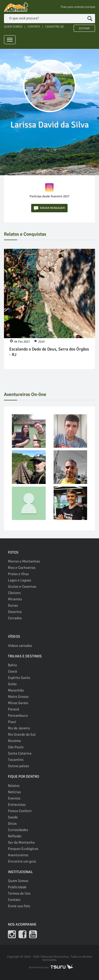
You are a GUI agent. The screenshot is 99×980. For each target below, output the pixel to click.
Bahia (12, 665)
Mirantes (15, 599)
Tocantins (16, 760)
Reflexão (15, 836)
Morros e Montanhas (24, 561)
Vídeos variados (20, 646)
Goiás (12, 684)
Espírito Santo (19, 678)
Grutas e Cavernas (22, 587)
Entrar (84, 29)
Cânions (14, 593)
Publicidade (17, 887)
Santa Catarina (20, 753)
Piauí (12, 722)
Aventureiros (18, 855)
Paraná (13, 709)
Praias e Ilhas (18, 574)
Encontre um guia (22, 861)
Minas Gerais (18, 703)
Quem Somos (18, 881)
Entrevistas (17, 805)
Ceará (12, 671)
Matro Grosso (18, 697)
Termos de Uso (19, 893)
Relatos (14, 786)
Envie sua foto (19, 906)
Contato (14, 900)
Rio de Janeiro (19, 728)
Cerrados (15, 618)
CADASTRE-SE (55, 27)
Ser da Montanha (21, 842)
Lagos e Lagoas (20, 580)
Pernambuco (18, 716)
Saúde (13, 817)
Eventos (14, 798)
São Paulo (16, 747)
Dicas (12, 824)
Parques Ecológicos (23, 849)
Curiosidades (18, 830)
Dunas (13, 605)
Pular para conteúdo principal (78, 7)
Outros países (18, 766)
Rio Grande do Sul (22, 734)
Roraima (14, 741)
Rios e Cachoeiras (22, 568)
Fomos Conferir (20, 811)
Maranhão (16, 690)
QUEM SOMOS (13, 27)
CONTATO (34, 27)
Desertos (15, 612)
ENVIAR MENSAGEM (49, 208)
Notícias (14, 792)
